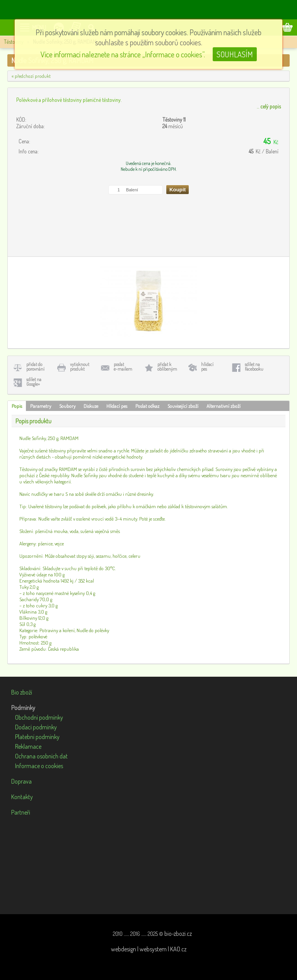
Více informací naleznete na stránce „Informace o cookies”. (123, 54)
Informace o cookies (39, 766)
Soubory (67, 406)
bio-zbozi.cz (178, 934)
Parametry (41, 406)
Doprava (21, 781)
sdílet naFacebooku (254, 367)
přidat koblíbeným (167, 367)
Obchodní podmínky (39, 717)
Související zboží (183, 406)
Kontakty (22, 797)
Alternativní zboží (224, 406)
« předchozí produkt (31, 76)
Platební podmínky (37, 737)
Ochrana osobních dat (41, 756)
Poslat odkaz (147, 406)
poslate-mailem (123, 367)
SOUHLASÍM (235, 54)
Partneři (21, 812)
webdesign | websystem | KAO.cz (149, 949)
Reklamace (28, 746)
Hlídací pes (117, 406)
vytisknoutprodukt (80, 367)
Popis (17, 406)
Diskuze (91, 406)
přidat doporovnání (35, 367)
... (269, 106)
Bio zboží (22, 692)
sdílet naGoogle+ (34, 382)
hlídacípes (207, 367)
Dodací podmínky (36, 727)
